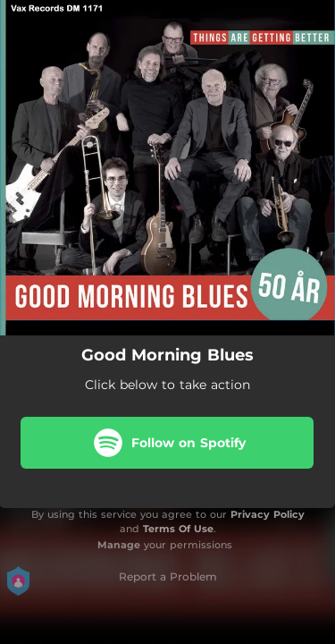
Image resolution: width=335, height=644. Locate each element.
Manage (119, 545)
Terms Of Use (178, 529)
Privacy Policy (268, 514)
